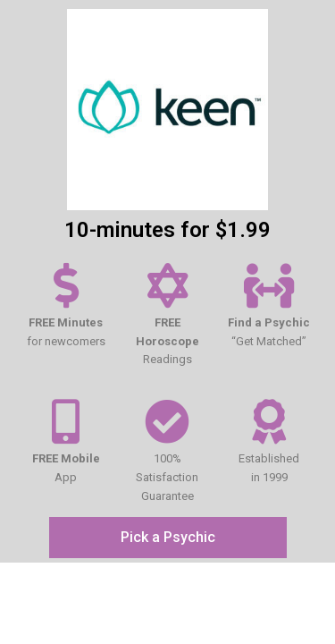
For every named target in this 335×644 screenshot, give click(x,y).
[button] (168, 538)
